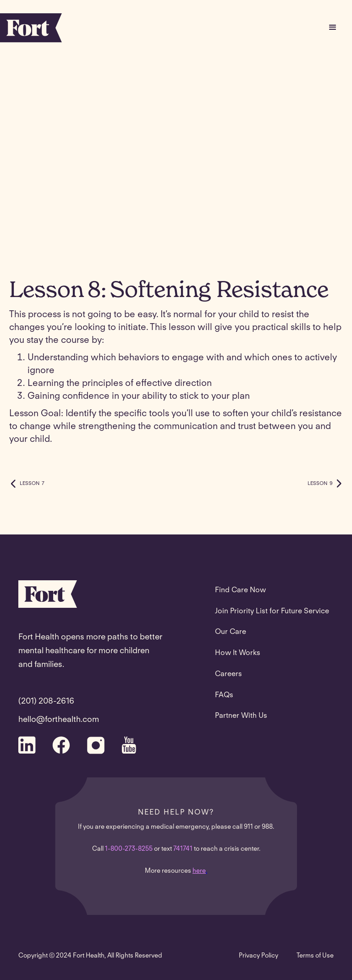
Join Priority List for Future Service (272, 611)
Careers (228, 674)
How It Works (238, 653)
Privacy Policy (258, 956)
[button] (333, 28)
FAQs (224, 695)
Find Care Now (240, 590)
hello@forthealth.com (59, 720)
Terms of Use (315, 956)
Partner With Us (241, 716)
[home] (31, 28)
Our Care (231, 632)
